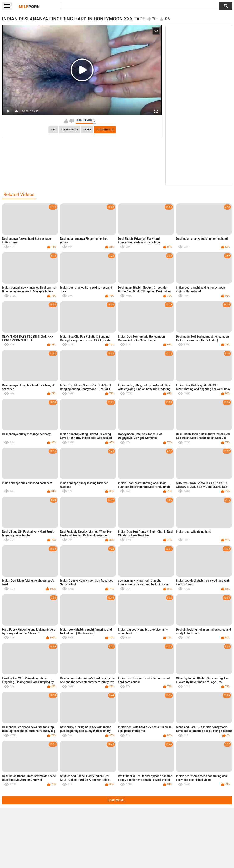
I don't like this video (71, 121)
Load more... (117, 800)
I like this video (66, 121)
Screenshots (70, 130)
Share (87, 130)
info (53, 130)
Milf (29, 6)
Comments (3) (105, 130)
